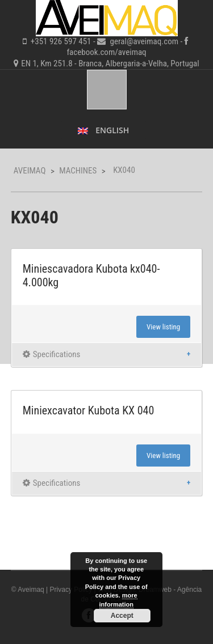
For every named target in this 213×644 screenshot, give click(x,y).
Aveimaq (30, 171)
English (104, 130)
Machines (78, 171)
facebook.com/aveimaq (106, 52)
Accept (122, 616)
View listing (163, 327)
